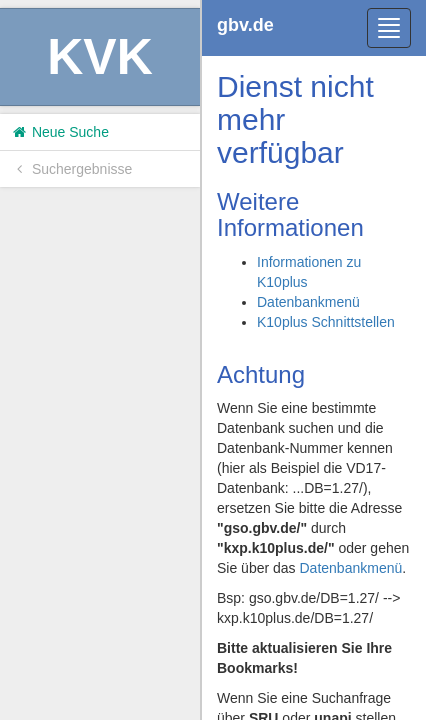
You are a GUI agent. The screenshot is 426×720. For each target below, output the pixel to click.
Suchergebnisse (71, 169)
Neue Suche (59, 132)
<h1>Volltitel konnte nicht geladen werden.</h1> (314, 360)
